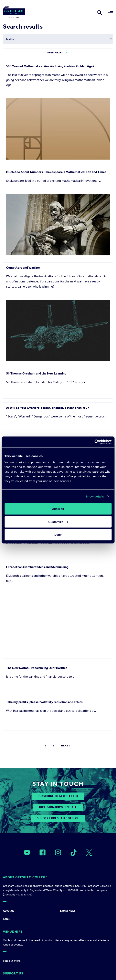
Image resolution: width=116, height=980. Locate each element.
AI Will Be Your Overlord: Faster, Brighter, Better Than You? (47, 408)
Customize (58, 522)
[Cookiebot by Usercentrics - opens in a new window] (94, 442)
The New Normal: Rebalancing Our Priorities (37, 668)
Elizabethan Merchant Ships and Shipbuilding (37, 567)
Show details (95, 496)
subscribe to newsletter (58, 796)
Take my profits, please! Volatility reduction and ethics (44, 702)
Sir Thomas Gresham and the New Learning (36, 373)
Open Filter (55, 53)
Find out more (12, 961)
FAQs (6, 919)
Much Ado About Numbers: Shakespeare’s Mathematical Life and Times (56, 172)
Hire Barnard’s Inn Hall (58, 807)
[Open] (27, 852)
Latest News (68, 911)
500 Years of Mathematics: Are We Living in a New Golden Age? (50, 66)
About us (9, 911)
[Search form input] (58, 39)
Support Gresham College (58, 818)
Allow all (58, 509)
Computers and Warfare (23, 268)
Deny (58, 535)
